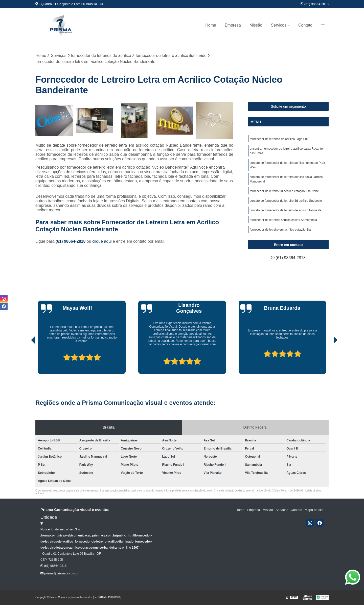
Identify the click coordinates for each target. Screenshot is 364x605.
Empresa (233, 25)
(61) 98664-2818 (315, 4)
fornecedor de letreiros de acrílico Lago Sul (279, 139)
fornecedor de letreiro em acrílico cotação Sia (280, 230)
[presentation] (26, 360)
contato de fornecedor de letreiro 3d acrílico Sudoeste (286, 201)
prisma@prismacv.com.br (60, 573)
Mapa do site (314, 510)
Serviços (279, 25)
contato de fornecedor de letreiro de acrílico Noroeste (286, 210)
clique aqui (102, 241)
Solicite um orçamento (288, 106)
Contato (305, 25)
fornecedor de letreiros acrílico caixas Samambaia (283, 220)
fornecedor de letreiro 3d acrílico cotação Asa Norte (284, 191)
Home (211, 25)
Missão (256, 25)
